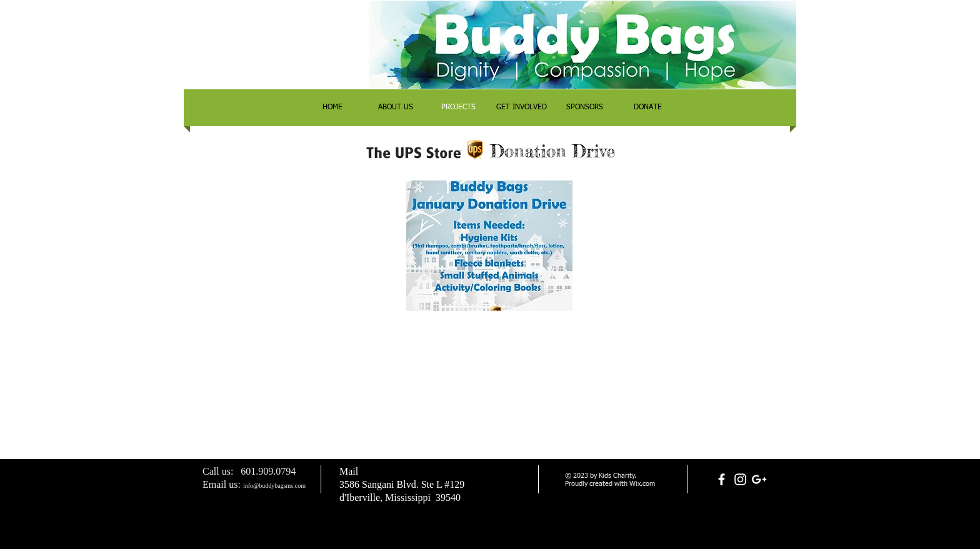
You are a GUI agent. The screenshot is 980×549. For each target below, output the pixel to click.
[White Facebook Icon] (722, 479)
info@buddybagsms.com (274, 486)
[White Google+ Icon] (759, 479)
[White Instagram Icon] (740, 479)
